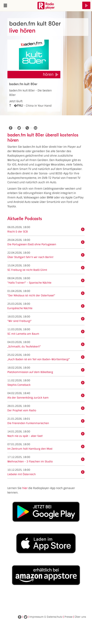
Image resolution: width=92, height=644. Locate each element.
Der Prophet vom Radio (22, 410)
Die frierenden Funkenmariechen (28, 423)
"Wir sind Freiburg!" (20, 321)
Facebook (20, 617)
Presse (68, 617)
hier (25, 488)
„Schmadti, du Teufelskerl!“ (24, 347)
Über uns (80, 617)
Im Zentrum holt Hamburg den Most (30, 449)
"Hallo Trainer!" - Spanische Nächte (29, 283)
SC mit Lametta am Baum (23, 334)
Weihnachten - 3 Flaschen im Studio (30, 461)
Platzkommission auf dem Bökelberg (30, 372)
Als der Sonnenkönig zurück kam (28, 398)
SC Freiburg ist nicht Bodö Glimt (27, 270)
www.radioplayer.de (46, 6)
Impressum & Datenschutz (46, 617)
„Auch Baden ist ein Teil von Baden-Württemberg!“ (39, 359)
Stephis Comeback (19, 385)
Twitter (25, 617)
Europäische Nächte (20, 308)
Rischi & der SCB (18, 232)
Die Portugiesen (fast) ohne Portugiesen (32, 244)
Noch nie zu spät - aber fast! (25, 436)
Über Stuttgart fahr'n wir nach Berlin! (30, 257)
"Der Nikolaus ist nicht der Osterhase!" (31, 295)
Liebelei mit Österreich (22, 474)
